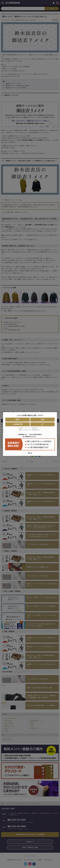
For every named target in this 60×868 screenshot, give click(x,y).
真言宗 (17, 420)
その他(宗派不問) (18, 424)
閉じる (30, 453)
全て (43, 424)
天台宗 (43, 420)
